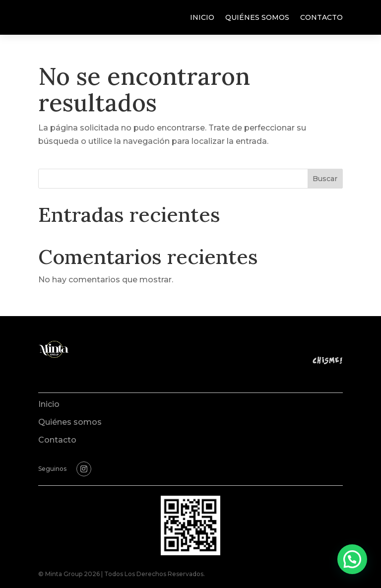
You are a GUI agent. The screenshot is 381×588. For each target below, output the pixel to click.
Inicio (202, 18)
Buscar (325, 179)
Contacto (321, 18)
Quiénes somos (257, 18)
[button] (352, 559)
